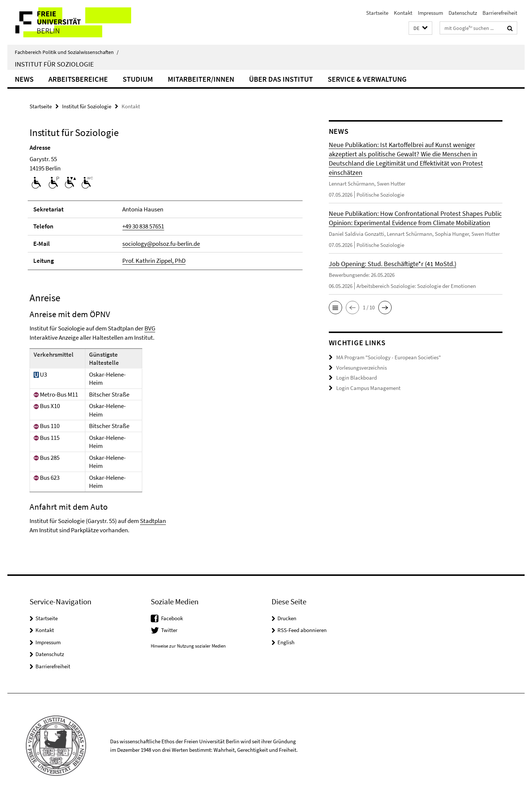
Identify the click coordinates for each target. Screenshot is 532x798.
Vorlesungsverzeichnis (362, 368)
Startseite (377, 13)
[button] (420, 28)
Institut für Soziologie (54, 64)
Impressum (430, 13)
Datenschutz (463, 13)
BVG (150, 328)
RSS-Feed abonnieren (302, 630)
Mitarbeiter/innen (201, 79)
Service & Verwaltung (367, 79)
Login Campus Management (368, 388)
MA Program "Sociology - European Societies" (388, 357)
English (286, 642)
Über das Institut (281, 79)
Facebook (172, 618)
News (24, 79)
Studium (138, 79)
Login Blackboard (357, 378)
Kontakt (403, 13)
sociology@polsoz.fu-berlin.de (161, 244)
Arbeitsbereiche (78, 79)
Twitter (169, 630)
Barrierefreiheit (500, 13)
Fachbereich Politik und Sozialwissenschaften (67, 52)
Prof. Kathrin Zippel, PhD (154, 261)
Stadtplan (153, 521)
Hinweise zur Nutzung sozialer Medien (188, 646)
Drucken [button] (287, 618)
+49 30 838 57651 (143, 226)
